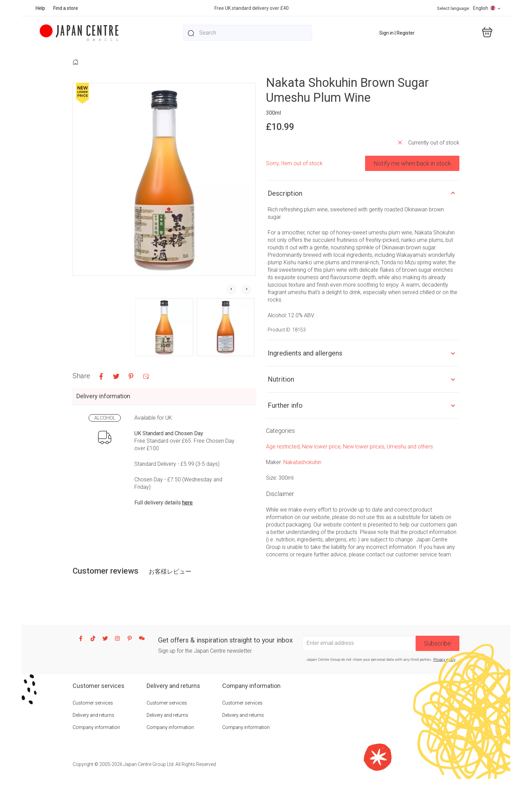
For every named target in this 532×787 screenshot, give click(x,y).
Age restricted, (284, 447)
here (187, 503)
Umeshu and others (410, 447)
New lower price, (322, 447)
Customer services (93, 703)
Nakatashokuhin (302, 462)
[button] (164, 327)
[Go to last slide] (231, 289)
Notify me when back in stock (412, 163)
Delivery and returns (93, 715)
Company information (96, 727)
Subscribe (438, 643)
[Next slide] (246, 289)
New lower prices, (365, 447)
